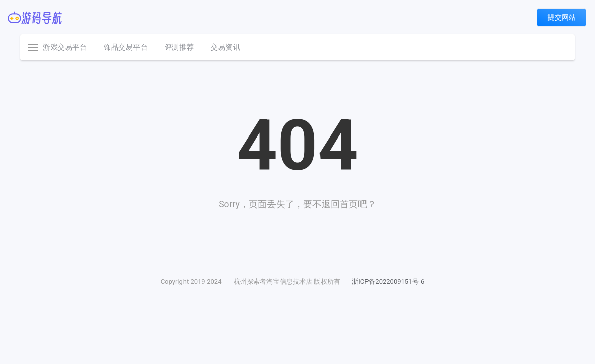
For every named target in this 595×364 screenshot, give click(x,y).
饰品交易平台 (126, 47)
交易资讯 (225, 47)
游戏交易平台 (65, 47)
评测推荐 (179, 47)
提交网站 (562, 17)
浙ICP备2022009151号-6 (388, 281)
